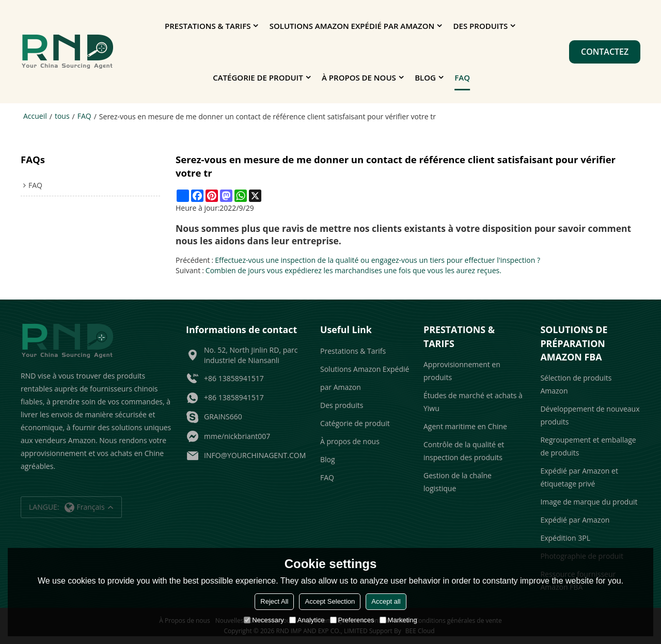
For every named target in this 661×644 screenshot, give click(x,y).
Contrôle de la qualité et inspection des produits (464, 451)
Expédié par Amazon (575, 520)
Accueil (35, 116)
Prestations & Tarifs (208, 26)
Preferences (352, 620)
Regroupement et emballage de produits (588, 446)
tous (62, 116)
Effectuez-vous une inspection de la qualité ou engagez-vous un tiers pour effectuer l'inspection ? (377, 260)
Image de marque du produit (589, 502)
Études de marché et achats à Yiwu (473, 402)
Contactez (605, 52)
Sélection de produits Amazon (576, 384)
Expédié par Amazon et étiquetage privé (579, 477)
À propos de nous (359, 77)
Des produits (481, 26)
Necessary (264, 620)
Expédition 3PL (565, 538)
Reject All (274, 601)
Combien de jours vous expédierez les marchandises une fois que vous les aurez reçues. (353, 270)
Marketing (398, 620)
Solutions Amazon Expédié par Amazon (352, 26)
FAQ (462, 77)
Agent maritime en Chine (465, 426)
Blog (425, 77)
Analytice (307, 620)
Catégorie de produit (258, 77)
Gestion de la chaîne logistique (458, 482)
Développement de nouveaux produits (590, 415)
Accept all (386, 601)
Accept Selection (330, 601)
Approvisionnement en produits (462, 371)
